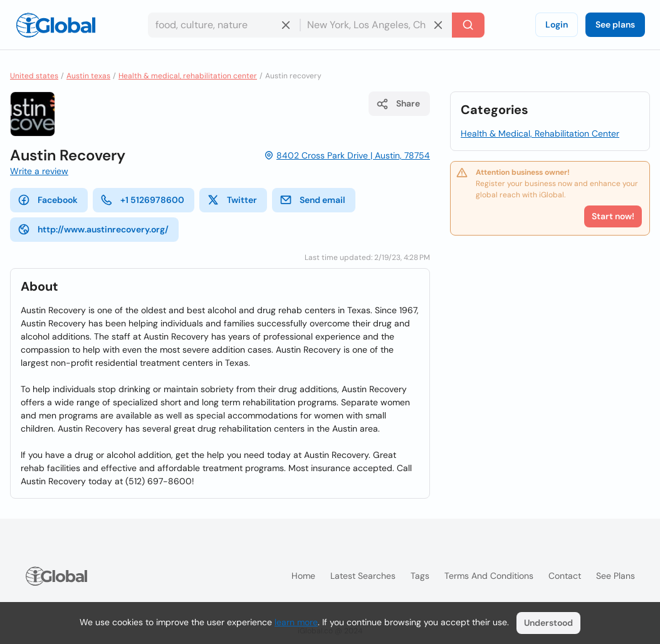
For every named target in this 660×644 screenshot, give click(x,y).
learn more (296, 622)
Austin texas (88, 76)
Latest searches (363, 576)
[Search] (468, 25)
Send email (312, 200)
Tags (420, 576)
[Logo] (56, 25)
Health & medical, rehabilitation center (188, 76)
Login (557, 24)
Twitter (232, 200)
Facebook (48, 200)
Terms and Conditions (489, 576)
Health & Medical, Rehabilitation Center (540, 133)
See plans (615, 24)
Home (303, 576)
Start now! (613, 216)
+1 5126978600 (142, 200)
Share (398, 104)
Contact (565, 576)
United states (34, 76)
